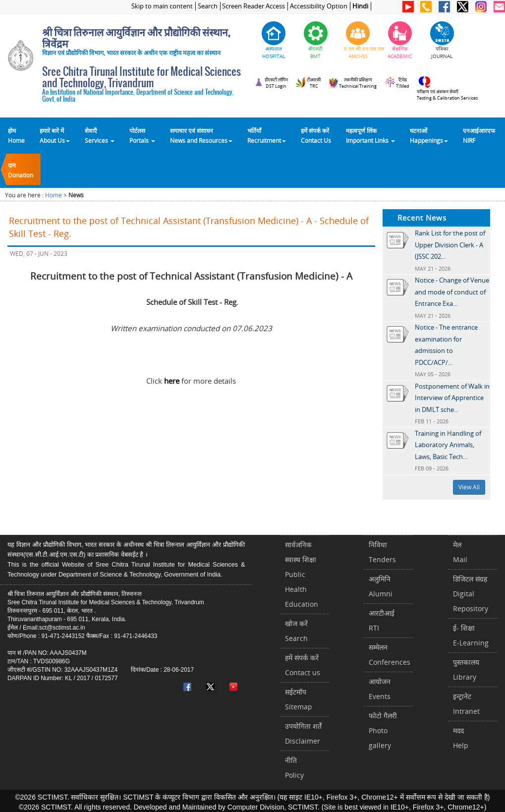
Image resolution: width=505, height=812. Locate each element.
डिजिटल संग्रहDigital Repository (471, 594)
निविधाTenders (382, 552)
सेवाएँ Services (100, 135)
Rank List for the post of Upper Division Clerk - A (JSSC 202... (450, 245)
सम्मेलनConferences (390, 655)
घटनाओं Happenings (429, 135)
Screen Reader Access (253, 6)
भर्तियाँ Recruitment (267, 135)
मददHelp (461, 738)
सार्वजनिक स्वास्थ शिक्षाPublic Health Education (302, 574)
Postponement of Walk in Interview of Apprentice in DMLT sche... (452, 398)
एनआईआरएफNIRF (479, 135)
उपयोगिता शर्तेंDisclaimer (303, 733)
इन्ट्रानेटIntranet (466, 704)
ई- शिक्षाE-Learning (471, 635)
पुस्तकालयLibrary (466, 669)
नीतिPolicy (294, 768)
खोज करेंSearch (296, 631)
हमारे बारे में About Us (55, 135)
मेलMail (460, 552)
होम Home (16, 135)
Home (54, 195)
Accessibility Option (319, 6)
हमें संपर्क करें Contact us (303, 665)
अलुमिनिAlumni (381, 586)
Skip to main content (162, 6)
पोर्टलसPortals (142, 135)
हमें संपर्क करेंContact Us (316, 135)
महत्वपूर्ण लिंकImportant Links (370, 135)
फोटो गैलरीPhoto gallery (383, 730)
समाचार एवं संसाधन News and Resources (201, 135)
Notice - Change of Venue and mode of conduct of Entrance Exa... (452, 292)
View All (469, 487)
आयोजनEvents (380, 689)
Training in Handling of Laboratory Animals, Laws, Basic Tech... (448, 445)
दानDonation (21, 170)
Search (208, 6)
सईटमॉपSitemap (299, 699)
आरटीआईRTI (382, 620)
